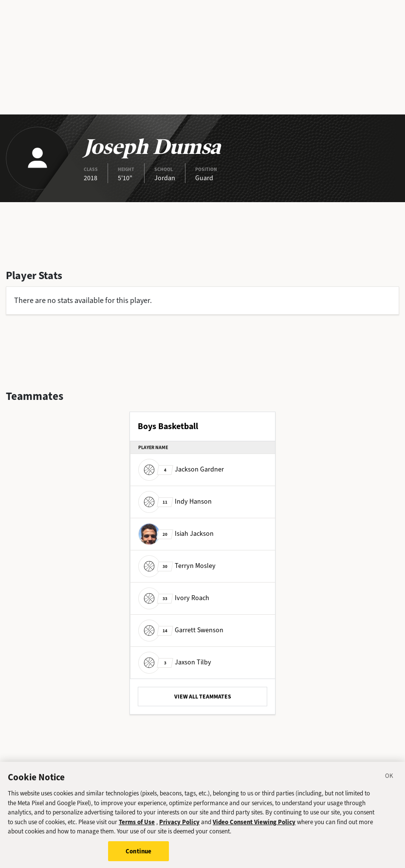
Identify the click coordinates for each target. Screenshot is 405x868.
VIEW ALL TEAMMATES (203, 697)
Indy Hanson (175, 501)
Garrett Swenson (181, 630)
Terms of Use (137, 826)
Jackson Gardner (181, 469)
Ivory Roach (174, 598)
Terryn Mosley (177, 566)
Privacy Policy (179, 826)
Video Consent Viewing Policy (254, 826)
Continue (138, 856)
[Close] (389, 782)
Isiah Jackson (176, 534)
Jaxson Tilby (175, 662)
